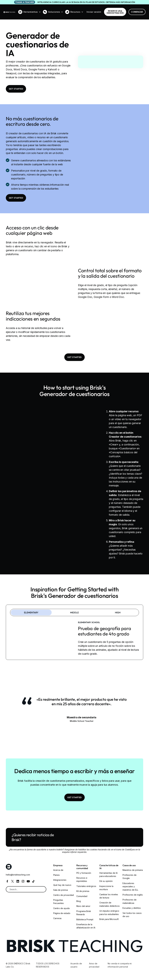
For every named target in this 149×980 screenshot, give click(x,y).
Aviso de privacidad (94, 965)
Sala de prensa (61, 890)
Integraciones (60, 880)
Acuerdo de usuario (76, 965)
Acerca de (58, 870)
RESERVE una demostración (115, 12)
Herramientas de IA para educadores (108, 875)
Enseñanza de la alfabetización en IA (86, 926)
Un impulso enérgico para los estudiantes (109, 912)
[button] (29, 12)
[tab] (31, 612)
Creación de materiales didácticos (109, 904)
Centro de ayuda (61, 908)
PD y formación (84, 873)
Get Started (16, 89)
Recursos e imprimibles (82, 879)
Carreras (57, 918)
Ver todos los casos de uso (132, 915)
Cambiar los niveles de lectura (109, 896)
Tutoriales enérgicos (86, 886)
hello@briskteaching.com (18, 875)
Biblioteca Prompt (85, 919)
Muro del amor (83, 906)
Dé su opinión (106, 881)
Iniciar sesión (94, 12)
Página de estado (62, 913)
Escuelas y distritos (132, 908)
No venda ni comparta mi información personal (120, 965)
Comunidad (82, 896)
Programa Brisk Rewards (84, 913)
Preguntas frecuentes (58, 902)
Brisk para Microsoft (109, 919)
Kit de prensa (83, 891)
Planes (56, 875)
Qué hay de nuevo (62, 885)
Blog (79, 901)
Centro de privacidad (64, 895)
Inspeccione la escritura (106, 888)
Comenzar (137, 12)
